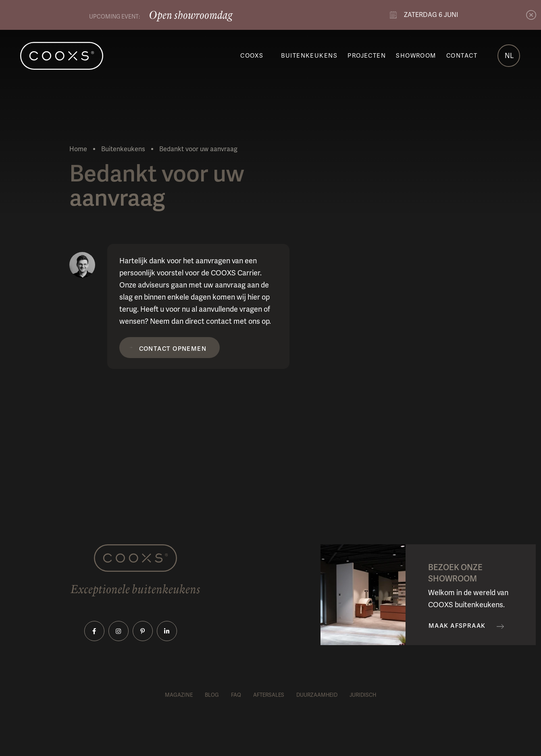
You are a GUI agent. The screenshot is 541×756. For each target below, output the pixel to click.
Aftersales (269, 695)
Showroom (416, 56)
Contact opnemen (173, 349)
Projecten (367, 56)
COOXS (252, 56)
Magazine (179, 695)
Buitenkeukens (309, 56)
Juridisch (363, 695)
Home (78, 149)
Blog (212, 695)
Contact (462, 56)
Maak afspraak (457, 626)
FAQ (236, 695)
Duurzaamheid (317, 695)
